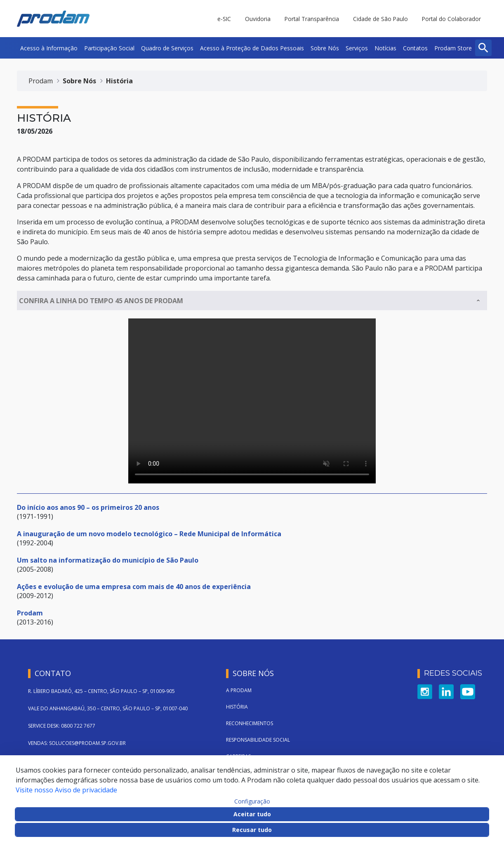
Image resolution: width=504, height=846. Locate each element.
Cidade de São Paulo (380, 19)
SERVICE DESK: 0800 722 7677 (62, 726)
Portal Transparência (312, 19)
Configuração (252, 801)
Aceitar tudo (252, 814)
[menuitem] (49, 48)
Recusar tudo (252, 830)
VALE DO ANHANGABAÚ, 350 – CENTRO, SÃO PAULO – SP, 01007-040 (108, 708)
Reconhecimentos (250, 723)
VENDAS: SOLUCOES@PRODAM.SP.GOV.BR (77, 743)
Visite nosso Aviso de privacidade (66, 790)
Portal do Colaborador (451, 19)
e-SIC (224, 19)
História (237, 707)
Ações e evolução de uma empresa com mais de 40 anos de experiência (134, 587)
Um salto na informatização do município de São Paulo (108, 560)
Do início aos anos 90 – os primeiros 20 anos (88, 507)
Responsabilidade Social (258, 740)
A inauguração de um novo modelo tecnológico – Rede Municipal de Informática (149, 534)
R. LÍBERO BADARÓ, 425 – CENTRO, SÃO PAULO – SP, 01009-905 (101, 691)
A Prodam (239, 690)
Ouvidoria (258, 19)
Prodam (30, 613)
